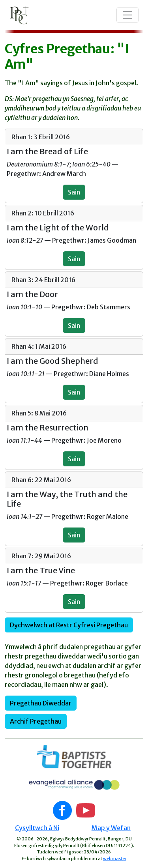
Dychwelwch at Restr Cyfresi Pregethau (69, 625)
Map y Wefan (111, 828)
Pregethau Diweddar (41, 703)
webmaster (115, 859)
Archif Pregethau (36, 721)
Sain (74, 192)
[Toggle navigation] (127, 15)
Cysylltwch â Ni (37, 828)
